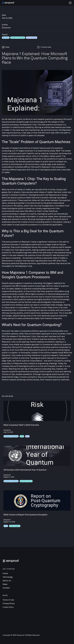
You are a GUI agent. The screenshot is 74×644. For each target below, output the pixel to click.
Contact (6, 588)
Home (5, 573)
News (5, 584)
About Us (7, 581)
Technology (8, 577)
